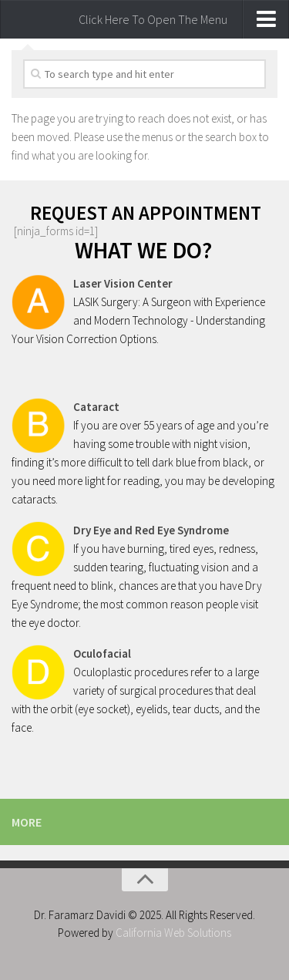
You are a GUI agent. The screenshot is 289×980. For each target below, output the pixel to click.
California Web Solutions (173, 933)
